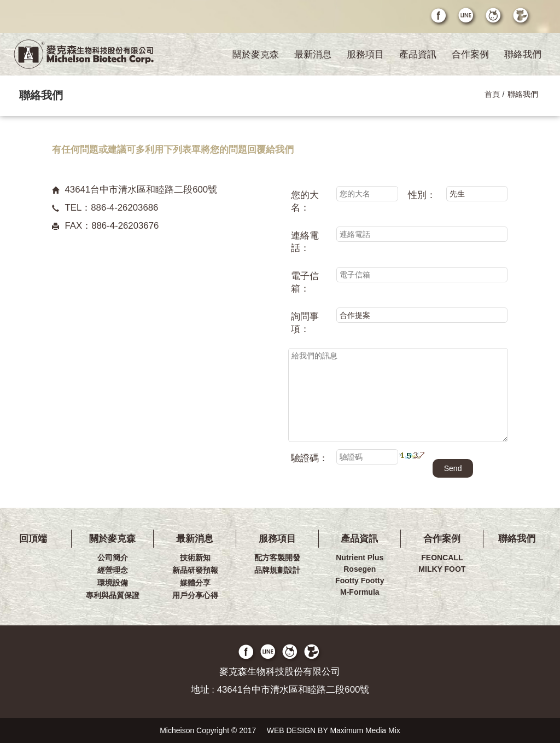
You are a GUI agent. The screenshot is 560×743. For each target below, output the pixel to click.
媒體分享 (195, 583)
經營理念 (113, 570)
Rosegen (360, 569)
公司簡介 (113, 558)
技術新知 (195, 558)
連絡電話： (305, 242)
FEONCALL (442, 558)
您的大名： (305, 201)
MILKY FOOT (442, 569)
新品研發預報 (195, 570)
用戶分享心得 (195, 595)
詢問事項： (305, 323)
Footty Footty (360, 581)
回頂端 (33, 539)
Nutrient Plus (360, 558)
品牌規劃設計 (277, 570)
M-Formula (360, 592)
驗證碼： (310, 458)
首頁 (492, 94)
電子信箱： (305, 282)
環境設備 (113, 583)
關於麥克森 (256, 54)
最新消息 (313, 54)
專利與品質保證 (113, 595)
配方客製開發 (277, 558)
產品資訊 (418, 54)
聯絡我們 (523, 54)
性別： (422, 195)
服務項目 (365, 54)
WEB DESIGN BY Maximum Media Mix (334, 730)
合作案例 (470, 54)
